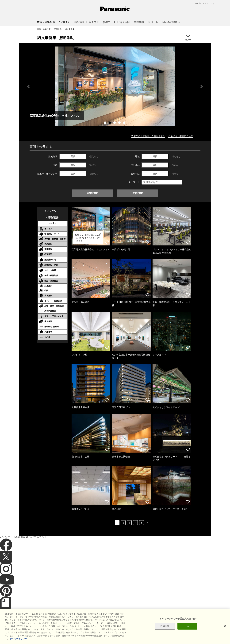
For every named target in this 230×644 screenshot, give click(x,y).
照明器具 (58, 29)
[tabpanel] (115, 86)
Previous (28, 86)
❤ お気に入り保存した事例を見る (148, 136)
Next (202, 86)
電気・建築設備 (44, 29)
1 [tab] (105, 123)
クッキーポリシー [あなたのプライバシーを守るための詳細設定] (18, 639)
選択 (73, 156)
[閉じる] (225, 626)
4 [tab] (120, 123)
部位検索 (138, 193)
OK (188, 626)
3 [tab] (115, 123)
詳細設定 (165, 626)
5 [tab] (125, 123)
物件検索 (92, 193)
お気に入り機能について (181, 136)
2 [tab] (110, 123)
